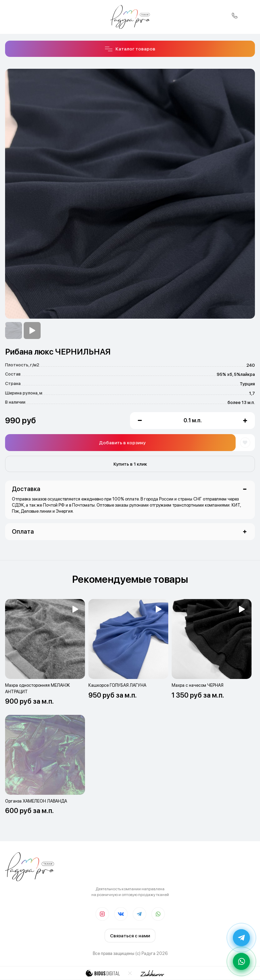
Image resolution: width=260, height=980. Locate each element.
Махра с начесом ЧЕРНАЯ (198, 685)
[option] (14, 331)
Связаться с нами (130, 936)
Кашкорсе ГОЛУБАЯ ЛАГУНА (117, 685)
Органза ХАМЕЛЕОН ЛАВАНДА (36, 801)
